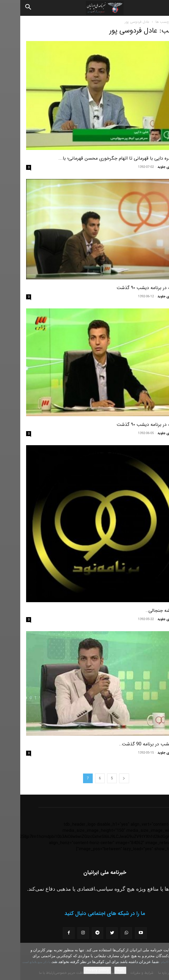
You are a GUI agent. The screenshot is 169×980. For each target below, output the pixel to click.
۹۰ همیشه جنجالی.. (144, 611)
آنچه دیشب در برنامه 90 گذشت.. (131, 744)
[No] (162, 962)
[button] (160, 8)
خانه (160, 22)
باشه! (100, 970)
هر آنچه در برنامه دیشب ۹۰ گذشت (130, 288)
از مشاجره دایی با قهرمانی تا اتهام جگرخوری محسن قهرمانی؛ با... (101, 158)
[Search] (8, 8)
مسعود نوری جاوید (150, 167)
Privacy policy (77, 970)
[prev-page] (104, 778)
